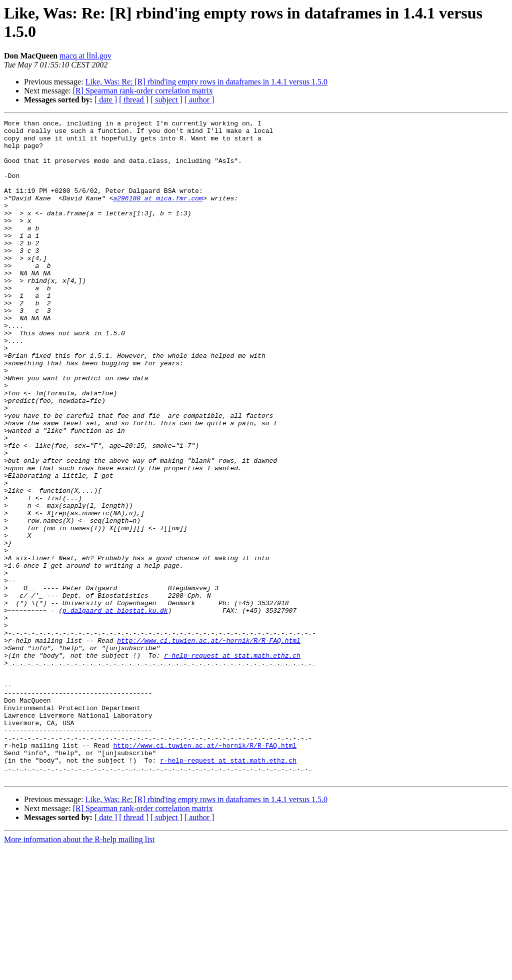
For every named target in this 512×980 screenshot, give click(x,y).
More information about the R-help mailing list (79, 971)
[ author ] (199, 100)
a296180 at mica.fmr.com (158, 214)
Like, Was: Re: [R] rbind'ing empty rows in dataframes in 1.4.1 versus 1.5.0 (206, 82)
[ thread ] (134, 100)
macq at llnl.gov (85, 56)
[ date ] (106, 100)
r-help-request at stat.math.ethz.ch (232, 763)
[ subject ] (166, 100)
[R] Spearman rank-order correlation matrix (143, 91)
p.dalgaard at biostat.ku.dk (115, 709)
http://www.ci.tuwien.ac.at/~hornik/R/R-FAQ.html (209, 745)
